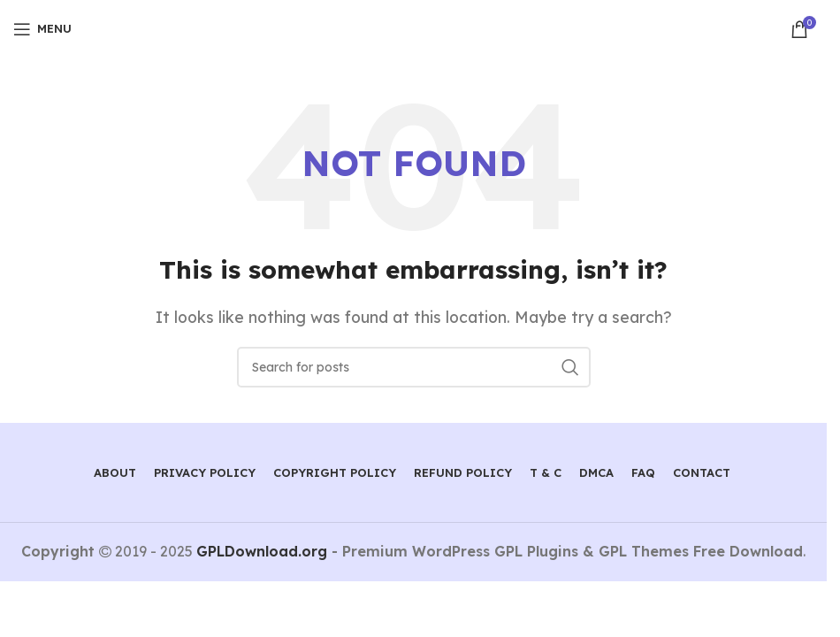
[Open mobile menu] (42, 29)
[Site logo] (413, 27)
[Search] (414, 367)
